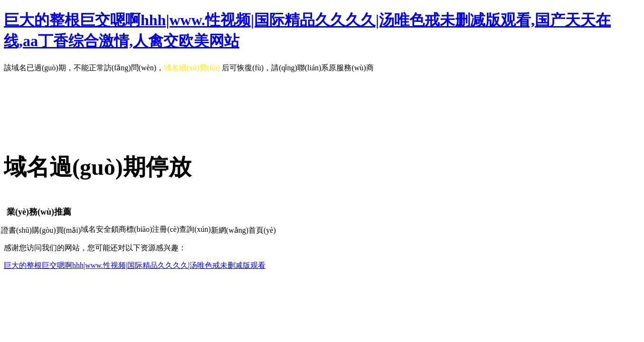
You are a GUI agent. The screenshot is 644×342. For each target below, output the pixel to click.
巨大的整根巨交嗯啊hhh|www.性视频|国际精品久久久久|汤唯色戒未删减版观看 (135, 265)
